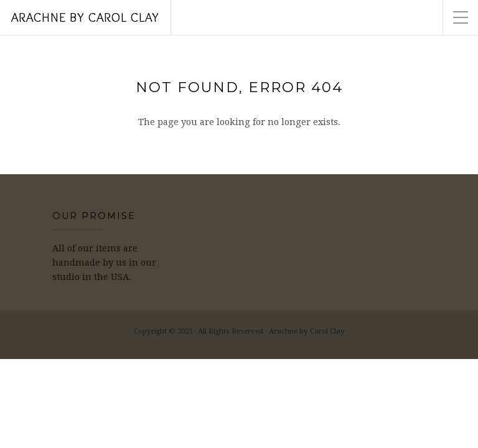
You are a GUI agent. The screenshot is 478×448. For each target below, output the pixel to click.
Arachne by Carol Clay (85, 17)
